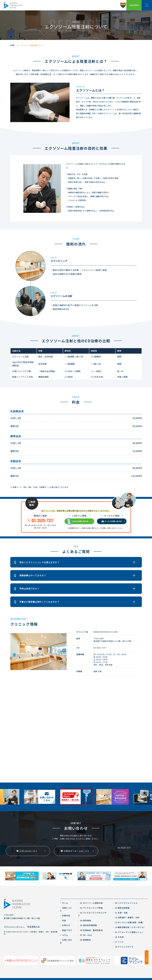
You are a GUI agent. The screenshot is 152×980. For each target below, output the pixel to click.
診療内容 (65, 916)
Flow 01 (54, 257)
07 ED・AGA (85, 935)
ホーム (64, 903)
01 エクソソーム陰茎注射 (90, 903)
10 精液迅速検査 (121, 908)
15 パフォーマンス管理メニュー (128, 932)
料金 (63, 920)
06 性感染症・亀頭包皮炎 (90, 930)
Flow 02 (54, 293)
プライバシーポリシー (14, 927)
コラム (64, 935)
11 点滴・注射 (120, 913)
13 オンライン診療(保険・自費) (128, 922)
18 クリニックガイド (123, 947)
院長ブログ (66, 930)
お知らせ (65, 925)
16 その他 (118, 937)
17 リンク (118, 942)
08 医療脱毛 (84, 940)
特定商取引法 (34, 927)
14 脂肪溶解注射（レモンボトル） (129, 927)
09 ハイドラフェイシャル (125, 903)
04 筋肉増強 (84, 920)
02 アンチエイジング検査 (90, 908)
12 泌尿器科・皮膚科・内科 (126, 917)
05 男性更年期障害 (87, 925)
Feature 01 (80, 86)
